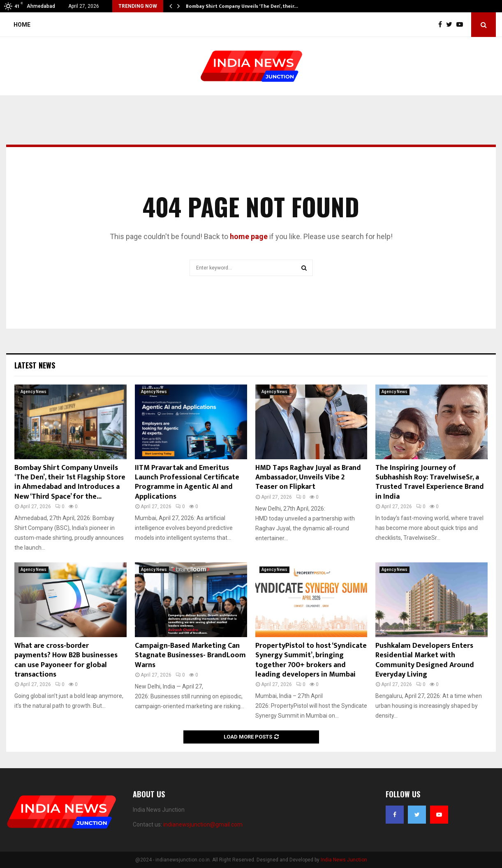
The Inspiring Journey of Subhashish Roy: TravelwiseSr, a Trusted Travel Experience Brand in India (430, 482)
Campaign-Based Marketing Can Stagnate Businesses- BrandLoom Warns (190, 655)
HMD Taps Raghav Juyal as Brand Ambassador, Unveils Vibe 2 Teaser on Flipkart (308, 478)
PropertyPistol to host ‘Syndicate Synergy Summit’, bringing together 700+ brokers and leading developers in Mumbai (311, 660)
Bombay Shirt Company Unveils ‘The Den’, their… (242, 6)
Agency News (34, 392)
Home (22, 25)
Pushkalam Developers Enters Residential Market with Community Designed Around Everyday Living (425, 660)
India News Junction (344, 860)
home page (249, 236)
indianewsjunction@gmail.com (203, 824)
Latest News (35, 365)
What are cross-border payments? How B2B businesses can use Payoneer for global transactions (66, 660)
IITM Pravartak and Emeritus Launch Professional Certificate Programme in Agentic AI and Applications (187, 482)
